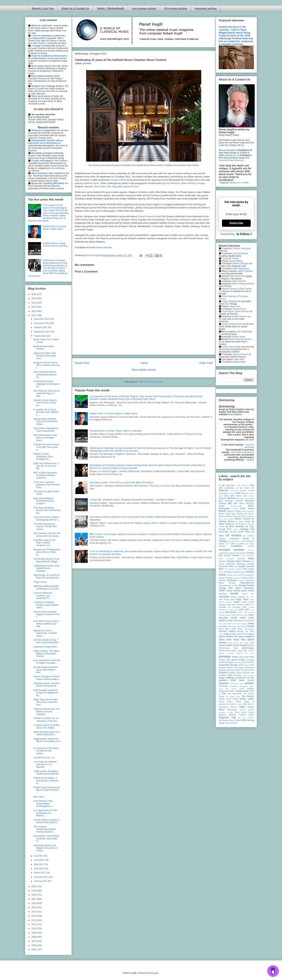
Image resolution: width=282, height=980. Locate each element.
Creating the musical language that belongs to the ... (47, 384)
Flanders (229, 578)
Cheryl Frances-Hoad (149, 216)
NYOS (221, 634)
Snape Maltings (226, 678)
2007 (34, 941)
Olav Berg (112, 187)
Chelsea (222, 539)
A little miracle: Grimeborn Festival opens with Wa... (47, 773)
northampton (249, 629)
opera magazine (246, 637)
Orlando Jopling (240, 248)
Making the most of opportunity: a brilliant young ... (45, 633)
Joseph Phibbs (119, 180)
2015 (34, 907)
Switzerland (224, 691)
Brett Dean (100, 187)
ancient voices (247, 490)
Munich (251, 612)
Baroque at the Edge (245, 498)
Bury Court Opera (226, 519)
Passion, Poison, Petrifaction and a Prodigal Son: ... (43, 456)
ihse (252, 594)
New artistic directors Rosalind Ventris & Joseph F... (44, 501)
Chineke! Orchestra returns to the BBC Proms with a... (46, 447)
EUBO (251, 569)
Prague (239, 653)
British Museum (248, 511)
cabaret (236, 529)
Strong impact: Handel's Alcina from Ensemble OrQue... (45, 422)
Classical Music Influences (231, 160)
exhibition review (231, 572)
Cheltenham (234, 539)
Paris (236, 648)
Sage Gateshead (246, 668)
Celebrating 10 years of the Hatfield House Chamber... (46, 568)
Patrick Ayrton (239, 337)
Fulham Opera (248, 578)
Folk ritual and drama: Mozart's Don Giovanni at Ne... (47, 510)
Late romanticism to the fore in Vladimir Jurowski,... (47, 662)
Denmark (241, 559)
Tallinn (232, 691)
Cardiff (241, 532)
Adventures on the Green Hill (239, 488)
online (239, 634)
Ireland (233, 597)
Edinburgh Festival (245, 564)
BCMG (222, 506)
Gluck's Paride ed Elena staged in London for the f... (46, 614)
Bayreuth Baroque (234, 501)
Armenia (231, 493)
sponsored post (237, 683)
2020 (34, 887)
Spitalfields (224, 683)
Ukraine (239, 704)
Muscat (240, 615)
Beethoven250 (236, 506)
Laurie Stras (228, 347)
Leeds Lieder (248, 602)
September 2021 (42, 332)
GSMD (222, 591)
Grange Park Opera (230, 588)
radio (241, 657)
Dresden (222, 561)
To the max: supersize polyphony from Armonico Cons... (47, 485)
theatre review (247, 699)
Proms (235, 657)
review (221, 662)
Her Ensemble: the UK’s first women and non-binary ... (47, 535)
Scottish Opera (235, 673)
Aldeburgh (224, 490)
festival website (104, 247)
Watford (243, 710)
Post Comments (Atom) (151, 382)
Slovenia (238, 675)
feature (242, 572)
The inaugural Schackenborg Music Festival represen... (45, 829)
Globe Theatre (227, 583)
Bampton (223, 498)
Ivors (252, 597)
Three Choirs (226, 702)
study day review (228, 689)
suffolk (242, 689)
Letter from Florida (235, 605)
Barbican (232, 498)
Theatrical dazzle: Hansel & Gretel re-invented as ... (47, 685)
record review (238, 660)
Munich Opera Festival (228, 615)
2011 (34, 924)
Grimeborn (249, 588)
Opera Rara (239, 640)
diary (251, 558)
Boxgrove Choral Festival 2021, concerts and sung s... (47, 365)
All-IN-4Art (235, 491)
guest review (248, 591)
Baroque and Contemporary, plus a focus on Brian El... (47, 552)
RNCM (251, 662)
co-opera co (242, 544)
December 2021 (42, 319)
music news (238, 618)
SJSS (230, 675)
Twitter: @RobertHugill (111, 8)
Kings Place (242, 599)
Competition (237, 546)
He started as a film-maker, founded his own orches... (46, 751)
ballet (226, 496)
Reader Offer (225, 660)
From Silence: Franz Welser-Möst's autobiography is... (44, 804)
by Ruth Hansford (235, 526)
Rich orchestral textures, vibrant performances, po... (45, 375)
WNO (245, 720)
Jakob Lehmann (240, 354)
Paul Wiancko (173, 183)
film (239, 575)
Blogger (154, 973)
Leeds (237, 602)
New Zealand (242, 624)
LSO (247, 610)
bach (221, 496)
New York (232, 624)
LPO (241, 610)
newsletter (223, 626)
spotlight (249, 683)
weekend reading (226, 712)
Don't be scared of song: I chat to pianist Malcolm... (47, 641)
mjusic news (242, 612)
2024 (34, 303)
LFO (252, 605)
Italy (247, 597)
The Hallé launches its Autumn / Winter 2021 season (45, 527)
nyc (247, 631)
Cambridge (223, 532)
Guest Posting (233, 591)
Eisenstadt (223, 566)
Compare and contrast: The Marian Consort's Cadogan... (47, 712)
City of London (240, 541)
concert (251, 546)
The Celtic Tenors (230, 258)
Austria (245, 493)
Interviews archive (206, 8)
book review (247, 508)
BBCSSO (250, 503)
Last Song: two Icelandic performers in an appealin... (45, 764)
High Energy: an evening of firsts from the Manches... (47, 576)
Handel (234, 593)
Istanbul (241, 597)
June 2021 (39, 860)
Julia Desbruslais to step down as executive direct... (45, 438)
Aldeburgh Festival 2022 (45, 647)
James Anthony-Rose (232, 324)
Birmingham (224, 508)
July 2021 (39, 856)
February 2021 (41, 877)
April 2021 (39, 869)
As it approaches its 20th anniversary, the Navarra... (45, 813)
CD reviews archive (176, 8)
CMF (233, 544)
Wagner (251, 707)
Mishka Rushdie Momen (240, 339)
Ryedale (222, 668)
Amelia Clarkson (240, 316)
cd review (233, 535)
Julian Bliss (239, 359)
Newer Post (82, 363)
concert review (231, 550)
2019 (34, 891)
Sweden (250, 689)
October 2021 (41, 327)
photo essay (237, 651)
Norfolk (251, 626)
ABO (221, 488)
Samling (231, 670)
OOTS (245, 634)
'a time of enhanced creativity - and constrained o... (43, 596)
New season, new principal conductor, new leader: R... (46, 839)
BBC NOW (239, 503)
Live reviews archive (144, 8)
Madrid (221, 612)
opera (251, 634)
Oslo (252, 643)
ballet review (236, 496)
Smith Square (248, 675)
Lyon (252, 610)
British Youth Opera (228, 514)
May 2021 (39, 864)
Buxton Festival (243, 519)
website (251, 710)
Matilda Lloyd (239, 362)
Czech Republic (247, 556)
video (242, 707)
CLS (227, 544)
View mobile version (144, 370)
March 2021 (40, 873)
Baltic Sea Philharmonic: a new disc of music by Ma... (46, 466)
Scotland (223, 673)
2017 (34, 899)
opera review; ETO (235, 643)
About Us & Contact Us (75, 8)
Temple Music (242, 691)
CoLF (252, 544)
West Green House (244, 712)
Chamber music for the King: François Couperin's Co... (44, 543)
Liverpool (236, 607)
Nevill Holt (249, 620)
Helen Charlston (245, 271)
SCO (252, 670)
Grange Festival (246, 585)
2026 (34, 294)
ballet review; (248, 496)
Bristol (238, 511)
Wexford (222, 715)
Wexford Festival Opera (241, 715)
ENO (221, 569)
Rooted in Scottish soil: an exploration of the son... (46, 720)
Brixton (230, 516)
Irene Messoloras (241, 269)
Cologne (222, 546)
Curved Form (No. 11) (44, 758)
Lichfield (222, 607)
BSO (244, 516)
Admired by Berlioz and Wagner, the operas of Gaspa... (45, 848)
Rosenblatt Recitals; (228, 665)
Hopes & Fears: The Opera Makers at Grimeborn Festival (46, 654)
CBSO (248, 532)
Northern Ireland (227, 631)
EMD (231, 566)
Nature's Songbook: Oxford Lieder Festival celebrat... (47, 678)
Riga (240, 662)
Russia (246, 665)
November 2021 (42, 323)
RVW (252, 665)
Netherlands (239, 620)
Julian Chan (235, 306)
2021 (34, 315)
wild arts (242, 718)
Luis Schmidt (239, 253)
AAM (252, 485)
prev (252, 653)
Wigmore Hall (227, 717)
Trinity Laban (242, 702)
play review (249, 651)
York (227, 723)
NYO (252, 631)
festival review (232, 575)
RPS (241, 665)
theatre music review (228, 699)
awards (251, 493)
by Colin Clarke (243, 521)
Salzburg (223, 670)
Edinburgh (230, 564)
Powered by (236, 234)
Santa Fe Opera (242, 670)
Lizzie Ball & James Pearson (236, 311)
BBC (230, 503)
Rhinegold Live (231, 662)
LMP (244, 607)
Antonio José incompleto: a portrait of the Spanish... (46, 821)
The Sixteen (248, 696)
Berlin (251, 506)
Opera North (225, 640)
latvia (252, 600)
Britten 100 (242, 514)
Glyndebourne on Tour (228, 585)
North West (237, 629)
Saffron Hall (232, 668)
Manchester (231, 612)
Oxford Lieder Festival (237, 645)
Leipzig (222, 605)
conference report (226, 553)
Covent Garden (232, 555)
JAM (221, 599)
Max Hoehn (236, 276)
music (245, 615)
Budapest (250, 516)
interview (224, 597)
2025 (34, 298)
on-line (233, 634)
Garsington (232, 580)
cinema (231, 541)
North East (224, 629)
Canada (233, 532)
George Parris (239, 309)
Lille (229, 607)
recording (250, 660)
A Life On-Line (226, 485)
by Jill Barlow (239, 524)
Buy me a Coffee (241, 183)
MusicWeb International (243, 452)
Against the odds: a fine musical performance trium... (45, 356)
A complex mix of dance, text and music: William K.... (46, 412)
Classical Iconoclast (249, 446)
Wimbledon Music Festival (230, 720)
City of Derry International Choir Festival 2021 (46, 430)
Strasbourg (234, 686)
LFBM (247, 605)
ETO (245, 569)
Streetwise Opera (247, 686)
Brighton (231, 511)
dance (221, 559)
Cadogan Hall (247, 529)
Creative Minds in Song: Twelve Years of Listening (115, 431)
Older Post (206, 363)
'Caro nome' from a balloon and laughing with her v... (47, 518)
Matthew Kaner (91, 183)
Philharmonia (224, 651)
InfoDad (250, 460)
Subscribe (236, 223)
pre (246, 653)
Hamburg (223, 594)
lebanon (222, 602)
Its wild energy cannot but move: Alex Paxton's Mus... (46, 670)
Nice (230, 626)
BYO (229, 529)
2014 (34, 912)
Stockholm (223, 686)
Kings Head (229, 599)
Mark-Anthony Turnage (193, 183)
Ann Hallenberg (244, 332)
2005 (34, 950)
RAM (246, 657)
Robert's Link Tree (43, 8)
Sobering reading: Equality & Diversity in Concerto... (47, 587)
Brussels (237, 516)
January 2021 (41, 881)
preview (87, 63)
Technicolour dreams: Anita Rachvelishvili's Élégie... (46, 560)
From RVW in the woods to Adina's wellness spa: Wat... (46, 624)
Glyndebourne (247, 583)
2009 (34, 933)
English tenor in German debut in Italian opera (113, 413)
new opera (223, 624)
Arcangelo (223, 493)
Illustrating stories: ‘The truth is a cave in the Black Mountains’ (122, 482)
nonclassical (242, 626)
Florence (237, 578)
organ (247, 643)
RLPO (245, 662)
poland (221, 653)
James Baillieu (236, 261)
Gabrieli (222, 580)
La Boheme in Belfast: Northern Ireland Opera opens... (46, 605)
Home (144, 363)
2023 (34, 307)
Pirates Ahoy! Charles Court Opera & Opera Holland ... (47, 790)
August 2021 (40, 336)
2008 (34, 937)
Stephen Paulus (131, 187)
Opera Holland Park (228, 637)
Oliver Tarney (238, 284)
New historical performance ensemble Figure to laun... (46, 393)
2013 (34, 916)
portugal (230, 653)
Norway (240, 631)
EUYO (221, 572)
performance (248, 648)
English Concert (246, 566)
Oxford (222, 645)
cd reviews (249, 536)
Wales (222, 710)
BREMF (222, 511)
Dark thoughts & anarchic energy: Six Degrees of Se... (46, 693)
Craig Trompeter (230, 301)
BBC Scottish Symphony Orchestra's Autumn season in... (45, 475)
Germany (250, 580)
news (251, 623)
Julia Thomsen (239, 281)
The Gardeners (235, 694)
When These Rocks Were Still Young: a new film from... (46, 702)
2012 (34, 920)
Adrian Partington (241, 264)
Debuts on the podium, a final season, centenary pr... (46, 781)
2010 (34, 928)
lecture (229, 602)
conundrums (240, 553)
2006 (34, 945)
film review (246, 575)
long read (234, 610)
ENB (236, 566)
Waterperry (232, 710)
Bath (221, 501)
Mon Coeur (39, 797)
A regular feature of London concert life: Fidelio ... (46, 726)
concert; (251, 550)
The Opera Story (233, 696)
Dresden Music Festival (238, 561)
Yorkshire (233, 723)
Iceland (245, 594)
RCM (252, 657)
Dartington (230, 559)
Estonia (239, 569)
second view (248, 673)
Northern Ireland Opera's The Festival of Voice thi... (45, 403)
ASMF (238, 493)
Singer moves (40, 582)
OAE (226, 634)
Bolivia (235, 509)
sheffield (222, 675)
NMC (234, 626)
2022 (34, 311)
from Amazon (235, 414)
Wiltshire (251, 718)
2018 (34, 895)
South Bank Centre (242, 680)
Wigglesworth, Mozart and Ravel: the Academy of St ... (47, 741)
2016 (34, 903)
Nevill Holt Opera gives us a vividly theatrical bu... (47, 733)
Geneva (242, 580)
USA (245, 704)
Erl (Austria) (230, 569)
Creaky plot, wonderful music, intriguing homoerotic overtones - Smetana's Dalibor (132, 500)
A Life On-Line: (242, 485)
